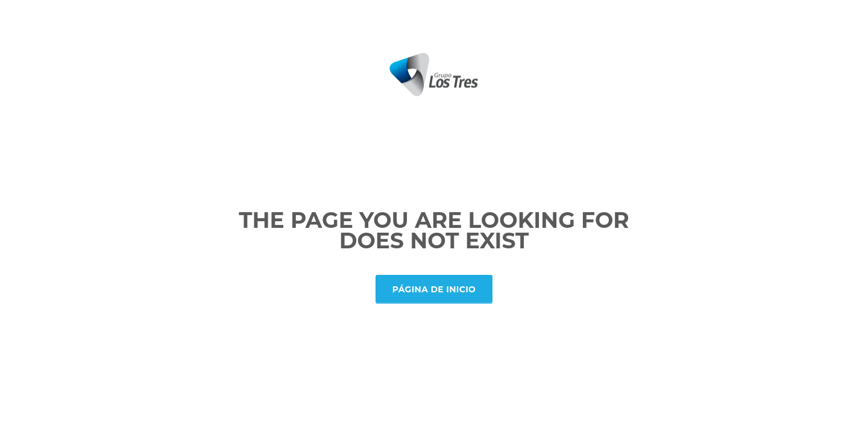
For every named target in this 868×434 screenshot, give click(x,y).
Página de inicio (434, 289)
